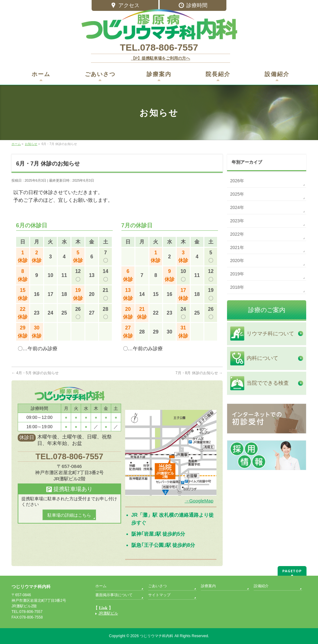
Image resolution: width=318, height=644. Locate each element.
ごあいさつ (157, 586)
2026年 (237, 181)
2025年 (237, 194)
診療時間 (193, 6)
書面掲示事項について (114, 595)
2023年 (237, 221)
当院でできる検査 (268, 383)
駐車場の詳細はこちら (69, 515)
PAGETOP (292, 571)
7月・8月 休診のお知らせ (199, 373)
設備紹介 (261, 586)
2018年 (237, 287)
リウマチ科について (270, 334)
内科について (262, 358)
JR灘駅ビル (108, 613)
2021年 (237, 247)
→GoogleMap (199, 501)
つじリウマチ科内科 (157, 636)
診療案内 (208, 586)
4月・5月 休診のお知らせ (35, 373)
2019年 (237, 274)
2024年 (237, 207)
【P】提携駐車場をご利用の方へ (161, 58)
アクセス (125, 6)
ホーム (101, 586)
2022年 (237, 234)
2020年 (237, 261)
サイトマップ (159, 595)
